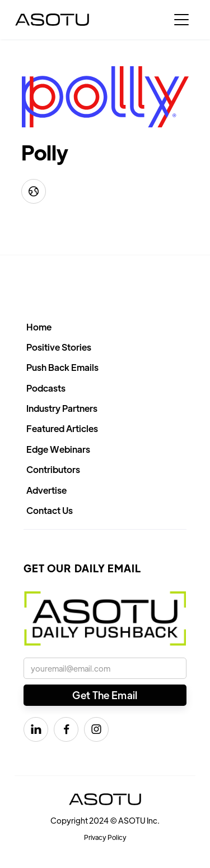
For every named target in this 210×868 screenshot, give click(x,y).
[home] (52, 20)
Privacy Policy (105, 837)
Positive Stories (59, 347)
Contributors (53, 469)
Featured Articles (62, 428)
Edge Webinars (58, 449)
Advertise (46, 490)
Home (39, 327)
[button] (181, 20)
